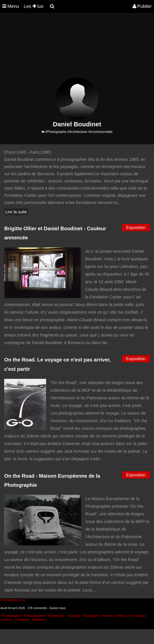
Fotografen (90, 616)
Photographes (11, 616)
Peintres (107, 616)
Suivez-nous (57, 608)
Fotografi (73, 616)
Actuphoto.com (14, 600)
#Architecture (77, 132)
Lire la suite (16, 212)
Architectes (137, 616)
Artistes (121, 616)
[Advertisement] (77, 48)
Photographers (35, 616)
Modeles (38, 620)
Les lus (34, 6)
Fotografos (56, 616)
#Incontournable (100, 132)
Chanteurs (22, 620)
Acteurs (6, 620)
